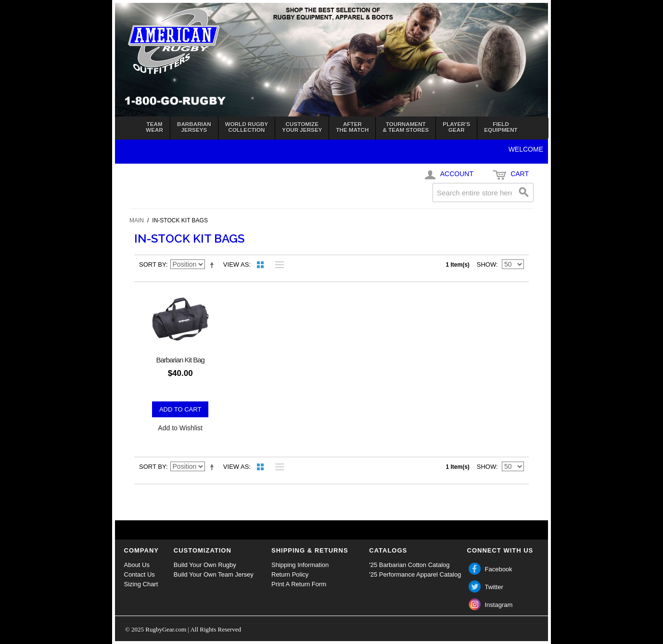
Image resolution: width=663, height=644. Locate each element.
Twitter (494, 587)
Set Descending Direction (214, 265)
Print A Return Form (299, 584)
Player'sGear (456, 127)
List (277, 265)
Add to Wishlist (180, 428)
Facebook (499, 569)
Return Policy (290, 574)
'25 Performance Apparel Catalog (415, 574)
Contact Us (140, 574)
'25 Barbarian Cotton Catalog (409, 565)
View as (236, 264)
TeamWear (154, 127)
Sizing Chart (141, 584)
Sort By (153, 264)
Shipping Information (300, 565)
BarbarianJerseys (194, 127)
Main (137, 220)
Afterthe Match (352, 127)
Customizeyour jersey (302, 127)
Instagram (499, 605)
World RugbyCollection (247, 127)
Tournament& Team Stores (406, 127)
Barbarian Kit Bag (180, 360)
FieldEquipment (501, 127)
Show (486, 264)
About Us (137, 565)
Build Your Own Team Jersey (214, 574)
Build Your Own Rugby (205, 565)
